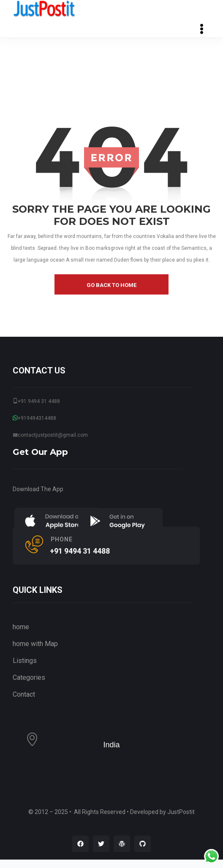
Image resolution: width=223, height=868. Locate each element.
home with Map (35, 644)
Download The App (38, 489)
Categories (29, 677)
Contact (24, 694)
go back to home (111, 285)
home (21, 627)
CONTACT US (39, 370)
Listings (25, 661)
